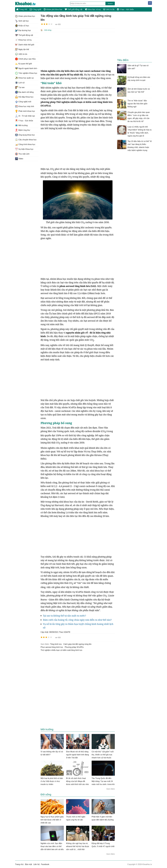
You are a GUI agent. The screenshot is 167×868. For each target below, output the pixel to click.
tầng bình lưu (56, 644)
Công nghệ (35, 9)
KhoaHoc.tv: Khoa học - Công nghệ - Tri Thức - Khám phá (28, 4)
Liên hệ (36, 864)
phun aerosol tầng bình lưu (52, 647)
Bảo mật (28, 864)
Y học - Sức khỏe (125, 9)
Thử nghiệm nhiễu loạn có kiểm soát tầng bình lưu (61, 650)
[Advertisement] (78, 51)
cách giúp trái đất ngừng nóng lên (77, 644)
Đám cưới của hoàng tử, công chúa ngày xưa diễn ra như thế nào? (77, 620)
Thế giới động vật (74, 9)
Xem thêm (111, 789)
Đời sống (48, 30)
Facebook (45, 864)
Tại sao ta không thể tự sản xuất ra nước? (64, 615)
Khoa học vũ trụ (93, 9)
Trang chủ (22, 9)
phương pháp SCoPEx (74, 647)
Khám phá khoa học (53, 9)
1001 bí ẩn (109, 9)
